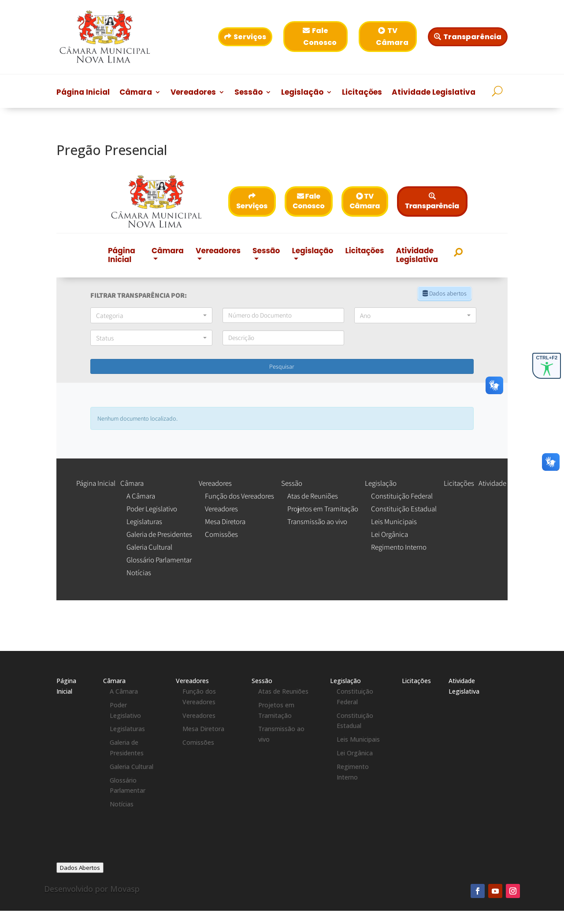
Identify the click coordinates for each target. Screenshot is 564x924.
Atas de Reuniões (283, 691)
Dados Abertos (80, 868)
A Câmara (124, 691)
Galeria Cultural (132, 767)
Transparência (472, 37)
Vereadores (193, 93)
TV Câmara (392, 37)
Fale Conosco (320, 37)
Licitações (362, 93)
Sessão (249, 93)
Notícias (122, 804)
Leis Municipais (358, 739)
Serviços (250, 37)
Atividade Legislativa (434, 93)
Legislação (302, 93)
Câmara (136, 93)
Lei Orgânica (355, 753)
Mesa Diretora (203, 729)
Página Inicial (83, 93)
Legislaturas (127, 729)
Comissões (198, 742)
